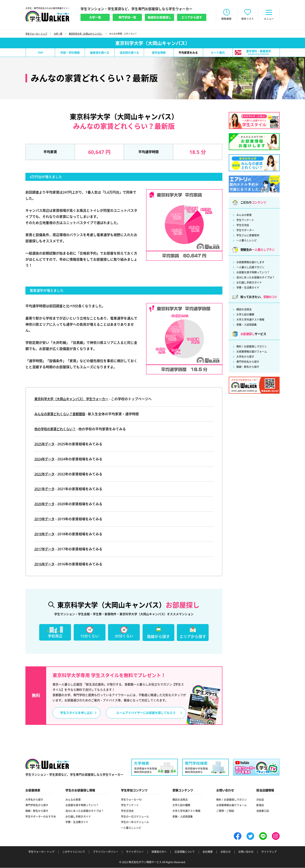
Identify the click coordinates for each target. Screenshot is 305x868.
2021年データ (45, 489)
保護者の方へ (159, 852)
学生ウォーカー (47, 764)
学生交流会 (243, 226)
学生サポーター (245, 231)
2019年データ (45, 519)
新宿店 (260, 806)
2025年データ (45, 444)
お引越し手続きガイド (249, 283)
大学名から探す (245, 357)
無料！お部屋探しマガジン (252, 347)
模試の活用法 (244, 310)
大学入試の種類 (245, 315)
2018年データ (45, 534)
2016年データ (45, 564)
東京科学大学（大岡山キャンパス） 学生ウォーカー (74, 399)
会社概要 (208, 852)
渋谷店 (260, 800)
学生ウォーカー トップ (36, 34)
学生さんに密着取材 (248, 236)
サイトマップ (269, 852)
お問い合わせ (246, 852)
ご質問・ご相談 (225, 811)
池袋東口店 (263, 811)
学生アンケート (245, 221)
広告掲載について (185, 852)
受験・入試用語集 (247, 325)
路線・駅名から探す (248, 367)
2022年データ (45, 474)
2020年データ (45, 504)
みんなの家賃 (244, 216)
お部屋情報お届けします (250, 263)
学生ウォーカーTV (131, 800)
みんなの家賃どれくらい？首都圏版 (61, 414)
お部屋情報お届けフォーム (252, 352)
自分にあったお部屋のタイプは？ (255, 278)
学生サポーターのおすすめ (41, 817)
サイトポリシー (135, 852)
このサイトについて (74, 852)
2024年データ (45, 459)
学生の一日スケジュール (135, 817)
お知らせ (226, 852)
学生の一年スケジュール (135, 823)
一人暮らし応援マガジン (250, 268)
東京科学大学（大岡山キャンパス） (86, 34)
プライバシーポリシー (105, 852)
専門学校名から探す (248, 362)
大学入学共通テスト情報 (250, 320)
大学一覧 (58, 34)
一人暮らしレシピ (247, 241)
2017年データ (45, 549)
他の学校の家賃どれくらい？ (56, 429)
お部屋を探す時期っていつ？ (253, 273)
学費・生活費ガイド (248, 288)
